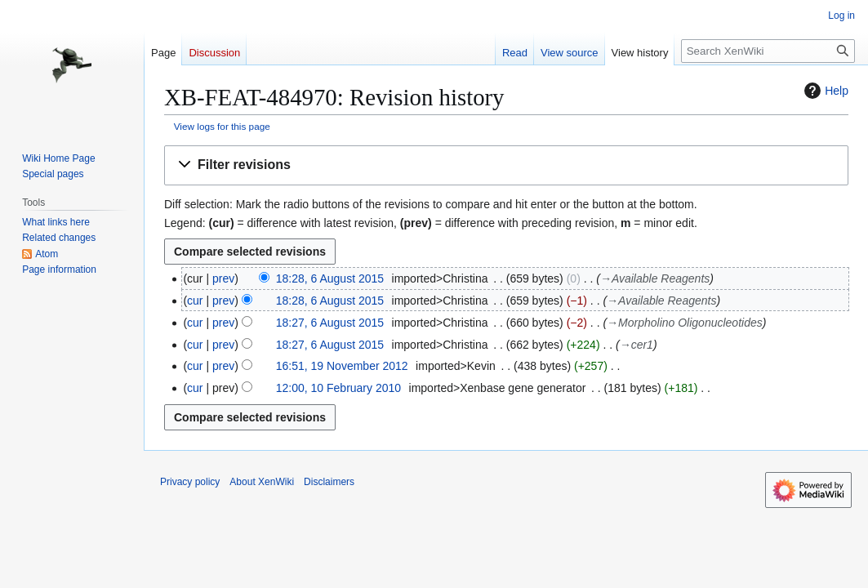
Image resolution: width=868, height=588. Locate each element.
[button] (506, 165)
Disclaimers (329, 482)
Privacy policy (190, 482)
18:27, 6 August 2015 (330, 323)
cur (195, 301)
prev (223, 278)
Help (824, 91)
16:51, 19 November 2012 (342, 366)
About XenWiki (262, 482)
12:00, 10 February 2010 (338, 388)
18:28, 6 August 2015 (330, 278)
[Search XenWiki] (768, 51)
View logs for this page (222, 126)
